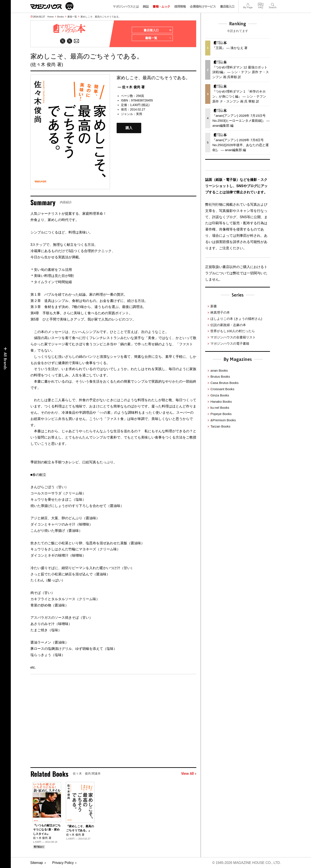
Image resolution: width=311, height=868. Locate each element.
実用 (139, 114)
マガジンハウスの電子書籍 (230, 343)
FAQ (261, 4)
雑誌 (146, 6)
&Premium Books (223, 420)
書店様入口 (227, 6)
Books (61, 17)
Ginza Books (220, 395)
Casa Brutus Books (224, 383)
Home (50, 17)
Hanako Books (221, 402)
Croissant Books (222, 389)
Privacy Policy (63, 863)
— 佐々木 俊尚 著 (131, 87)
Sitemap (37, 863)
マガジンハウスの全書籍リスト (233, 337)
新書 (214, 306)
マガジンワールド (52, 6)
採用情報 (180, 6)
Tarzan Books (220, 426)
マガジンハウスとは (126, 6)
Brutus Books (220, 376)
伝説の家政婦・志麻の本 (228, 325)
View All (189, 774)
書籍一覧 (72, 17)
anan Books (219, 370)
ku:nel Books (220, 408)
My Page (248, 4)
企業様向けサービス (203, 6)
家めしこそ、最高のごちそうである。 (101, 17)
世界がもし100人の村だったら (232, 331)
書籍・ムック (161, 6)
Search (273, 4)
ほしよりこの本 (236, 319)
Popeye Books (221, 414)
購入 (129, 128)
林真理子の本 (220, 312)
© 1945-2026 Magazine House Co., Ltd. (247, 863)
